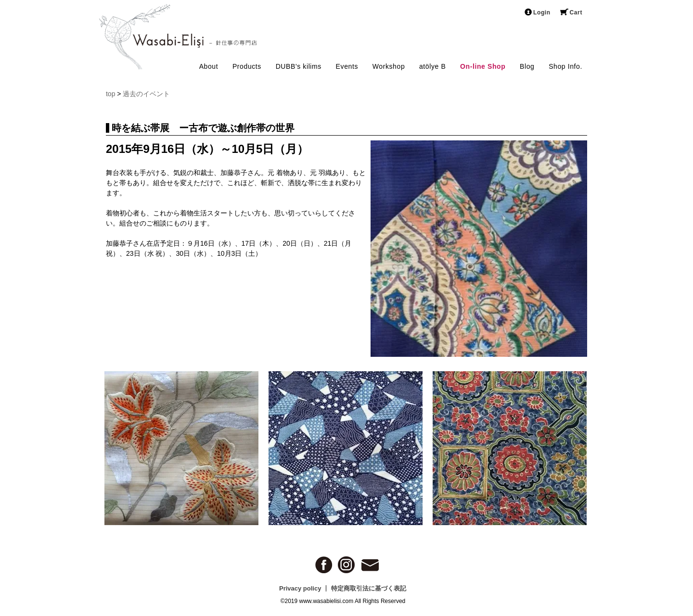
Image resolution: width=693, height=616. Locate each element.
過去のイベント (146, 94)
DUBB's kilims (299, 66)
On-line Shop (483, 66)
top (110, 94)
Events (347, 66)
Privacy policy (300, 588)
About (209, 66)
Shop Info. (565, 66)
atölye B (432, 66)
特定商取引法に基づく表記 (369, 588)
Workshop (389, 66)
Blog (527, 66)
